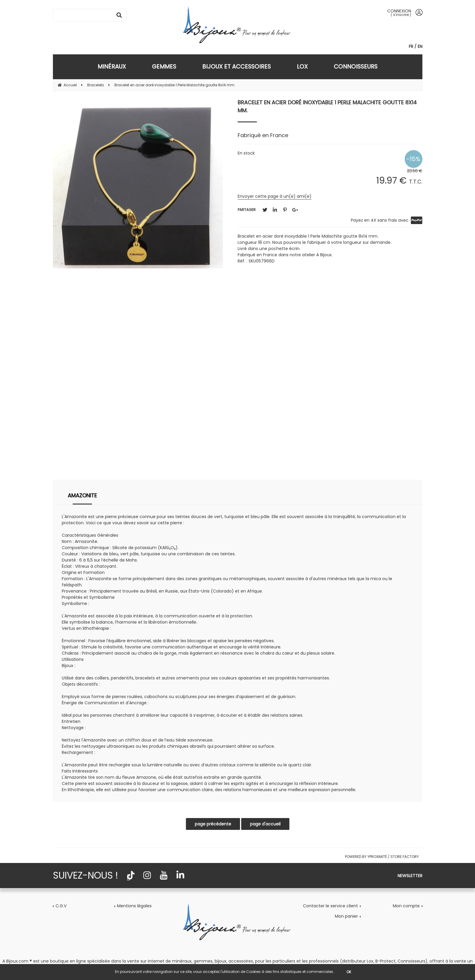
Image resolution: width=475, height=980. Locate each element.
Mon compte (406, 906)
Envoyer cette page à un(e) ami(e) (275, 196)
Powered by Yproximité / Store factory (382, 857)
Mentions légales (134, 906)
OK (349, 972)
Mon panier (346, 916)
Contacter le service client (330, 906)
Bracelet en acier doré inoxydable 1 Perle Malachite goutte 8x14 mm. (327, 106)
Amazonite (82, 495)
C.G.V (61, 906)
